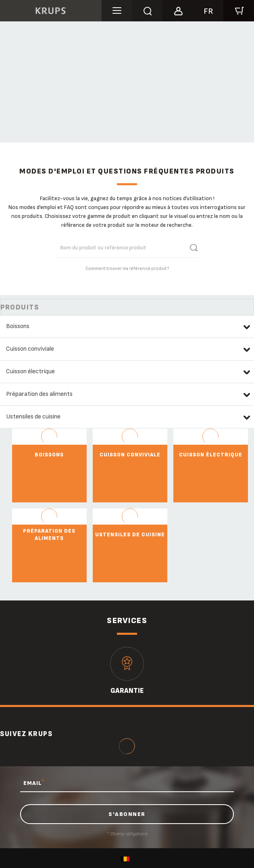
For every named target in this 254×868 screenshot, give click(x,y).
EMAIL (34, 783)
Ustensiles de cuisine (33, 417)
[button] (178, 10)
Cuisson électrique (30, 371)
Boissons (18, 326)
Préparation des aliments (39, 394)
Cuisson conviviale (30, 349)
